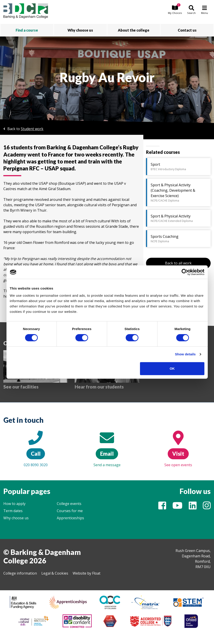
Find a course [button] (27, 30)
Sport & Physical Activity (179, 218)
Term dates (13, 511)
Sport (179, 167)
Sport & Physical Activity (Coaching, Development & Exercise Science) (179, 193)
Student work (32, 129)
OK (172, 368)
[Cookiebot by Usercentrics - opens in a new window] (185, 272)
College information (20, 573)
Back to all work (178, 263)
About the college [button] (134, 30)
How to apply (14, 504)
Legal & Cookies (55, 573)
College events (69, 504)
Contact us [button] (187, 30)
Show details (185, 354)
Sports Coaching (179, 239)
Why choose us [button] (80, 30)
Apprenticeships (70, 518)
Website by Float (87, 573)
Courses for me (70, 511)
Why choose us (16, 518)
